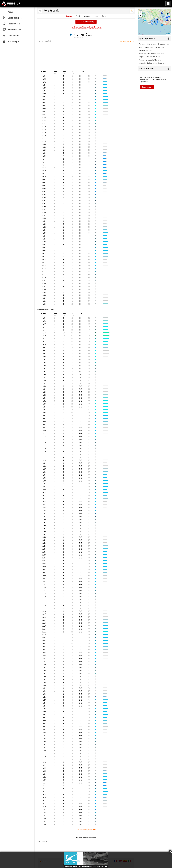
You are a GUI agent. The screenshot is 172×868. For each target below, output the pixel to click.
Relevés (69, 16)
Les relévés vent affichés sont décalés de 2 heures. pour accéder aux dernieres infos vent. (86, 28)
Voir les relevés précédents (86, 830)
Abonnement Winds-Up (86, 22)
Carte (104, 16)
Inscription (147, 87)
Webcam (87, 16)
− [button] (141, 16)
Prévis (78, 16)
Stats (96, 16)
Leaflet (168, 34)
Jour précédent (43, 841)
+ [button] (141, 12)
